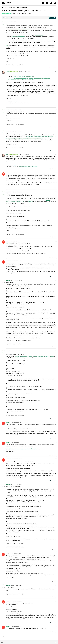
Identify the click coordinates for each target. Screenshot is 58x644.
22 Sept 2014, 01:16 (18, 22)
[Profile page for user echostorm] (3, 174)
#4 (56, 131)
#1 (56, 22)
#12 (56, 422)
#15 (56, 484)
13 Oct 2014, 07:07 (18, 422)
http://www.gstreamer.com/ (18, 37)
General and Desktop (6, 13)
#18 (56, 601)
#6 (56, 173)
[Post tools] (55, 68)
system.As (30, 202)
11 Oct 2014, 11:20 (18, 173)
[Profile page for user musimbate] (3, 23)
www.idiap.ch (14, 102)
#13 (56, 442)
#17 (56, 585)
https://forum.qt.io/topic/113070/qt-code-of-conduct (28, 103)
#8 (56, 241)
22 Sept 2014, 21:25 (26, 72)
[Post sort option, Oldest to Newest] (7, 18)
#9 (56, 261)
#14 (56, 459)
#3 (56, 110)
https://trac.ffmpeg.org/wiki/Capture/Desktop (23, 76)
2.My (7, 45)
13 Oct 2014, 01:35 (18, 280)
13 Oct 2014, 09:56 (18, 442)
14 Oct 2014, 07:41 (18, 585)
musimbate (8, 22)
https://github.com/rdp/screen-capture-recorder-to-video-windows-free (23, 449)
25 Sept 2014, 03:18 (18, 110)
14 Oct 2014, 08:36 (18, 626)
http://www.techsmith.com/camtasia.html (19, 29)
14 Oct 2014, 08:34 (18, 601)
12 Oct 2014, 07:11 (18, 261)
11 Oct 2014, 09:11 (26, 154)
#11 (56, 351)
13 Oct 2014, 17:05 (18, 459)
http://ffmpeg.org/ (39, 35)
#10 (56, 280)
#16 (56, 554)
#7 (56, 192)
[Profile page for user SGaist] (3, 73)
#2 (56, 72)
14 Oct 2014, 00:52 (18, 484)
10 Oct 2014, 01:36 (18, 131)
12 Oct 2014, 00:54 (18, 192)
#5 (56, 154)
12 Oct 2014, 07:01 (18, 241)
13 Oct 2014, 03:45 (18, 351)
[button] (2, 642)
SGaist (7, 72)
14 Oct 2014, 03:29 (18, 554)
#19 (56, 626)
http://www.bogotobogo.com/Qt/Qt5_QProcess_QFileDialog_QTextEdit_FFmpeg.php (35, 356)
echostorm (8, 173)
